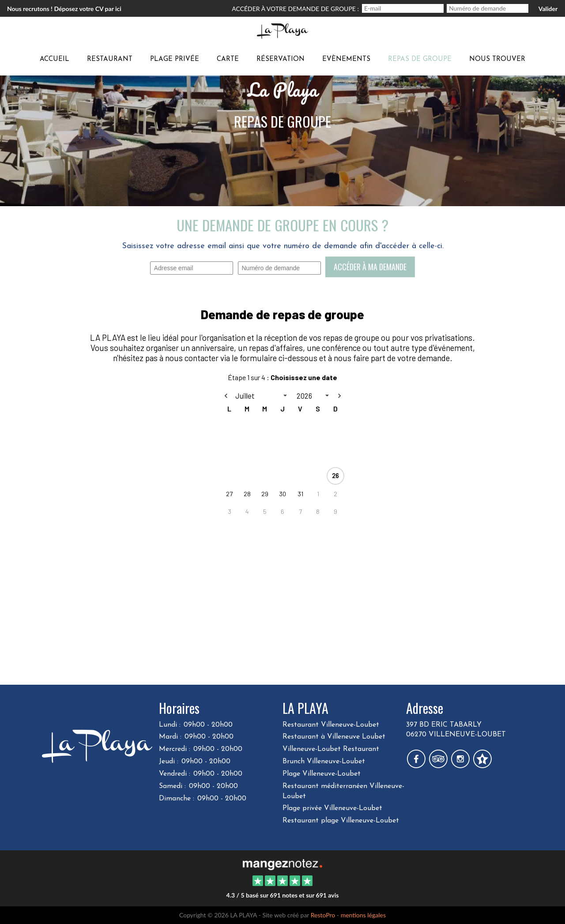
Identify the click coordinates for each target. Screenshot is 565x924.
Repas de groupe (420, 59)
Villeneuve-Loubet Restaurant (331, 749)
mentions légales (363, 915)
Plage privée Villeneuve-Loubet (332, 808)
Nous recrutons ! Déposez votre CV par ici (64, 9)
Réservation (281, 59)
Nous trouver (497, 59)
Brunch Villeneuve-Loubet (324, 762)
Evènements (346, 59)
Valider (548, 9)
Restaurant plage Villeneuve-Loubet (341, 821)
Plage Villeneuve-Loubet (322, 774)
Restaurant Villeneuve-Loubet (331, 725)
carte (228, 59)
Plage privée (175, 59)
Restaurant (110, 59)
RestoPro (323, 915)
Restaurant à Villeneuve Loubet (334, 737)
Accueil (55, 59)
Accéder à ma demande (370, 267)
